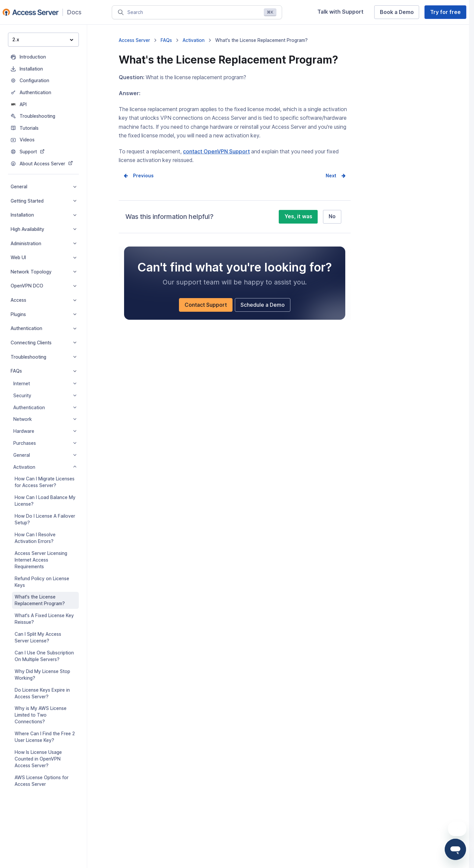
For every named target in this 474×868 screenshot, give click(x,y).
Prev (138, 176)
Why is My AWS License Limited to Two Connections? (41, 715)
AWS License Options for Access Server (42, 781)
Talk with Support (340, 12)
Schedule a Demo (263, 305)
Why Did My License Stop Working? (42, 675)
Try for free (445, 12)
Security (45, 396)
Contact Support (206, 305)
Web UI (44, 258)
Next (331, 176)
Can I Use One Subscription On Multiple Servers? (44, 656)
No (332, 216)
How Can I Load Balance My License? (45, 501)
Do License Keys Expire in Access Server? (42, 693)
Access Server (134, 40)
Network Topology (44, 272)
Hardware (45, 431)
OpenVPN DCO (44, 286)
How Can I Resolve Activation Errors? (35, 538)
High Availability (44, 229)
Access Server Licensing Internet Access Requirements (41, 560)
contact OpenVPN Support (216, 152)
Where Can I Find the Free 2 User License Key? (45, 737)
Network (45, 419)
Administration (44, 244)
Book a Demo (397, 12)
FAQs (44, 371)
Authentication (44, 328)
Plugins (44, 314)
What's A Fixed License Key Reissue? (44, 619)
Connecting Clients (44, 343)
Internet (45, 384)
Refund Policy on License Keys (42, 582)
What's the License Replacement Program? (40, 600)
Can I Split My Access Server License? (38, 637)
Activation (45, 467)
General (44, 187)
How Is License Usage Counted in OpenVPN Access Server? (38, 759)
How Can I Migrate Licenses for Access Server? (45, 482)
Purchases (45, 443)
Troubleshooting (44, 357)
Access (44, 300)
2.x (43, 39)
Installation (44, 215)
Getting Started (44, 201)
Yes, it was (298, 216)
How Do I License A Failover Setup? (45, 519)
